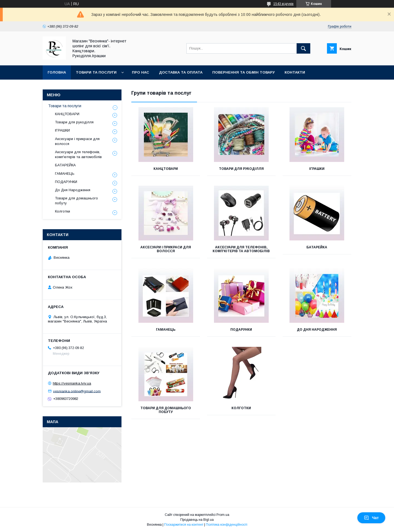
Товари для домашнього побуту (166, 410)
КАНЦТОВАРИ (166, 169)
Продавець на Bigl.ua (197, 520)
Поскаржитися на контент (184, 525)
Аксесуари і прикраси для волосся (166, 249)
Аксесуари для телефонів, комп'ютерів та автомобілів (241, 249)
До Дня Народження (317, 330)
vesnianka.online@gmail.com (77, 391)
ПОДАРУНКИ (241, 330)
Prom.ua (223, 515)
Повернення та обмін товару (244, 72)
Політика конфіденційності (227, 525)
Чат (371, 518)
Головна (57, 72)
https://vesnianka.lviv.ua (72, 383)
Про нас (140, 72)
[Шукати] (303, 48)
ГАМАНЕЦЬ (166, 330)
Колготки (241, 408)
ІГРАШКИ (317, 169)
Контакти (295, 72)
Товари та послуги (96, 72)
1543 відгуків (283, 4)
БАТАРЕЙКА (317, 247)
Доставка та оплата (181, 72)
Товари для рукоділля (241, 169)
